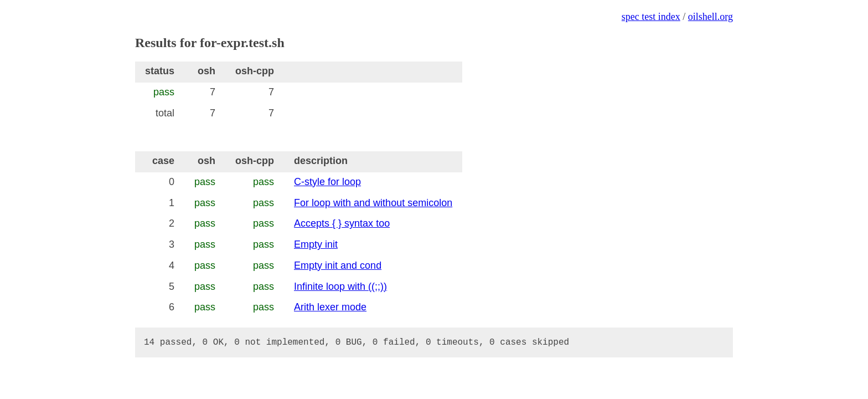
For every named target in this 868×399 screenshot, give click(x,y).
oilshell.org (711, 17)
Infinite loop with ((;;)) (340, 287)
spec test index (651, 17)
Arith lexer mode (330, 307)
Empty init (316, 244)
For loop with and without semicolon (373, 203)
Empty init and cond (338, 265)
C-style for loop (327, 182)
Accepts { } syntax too (342, 223)
